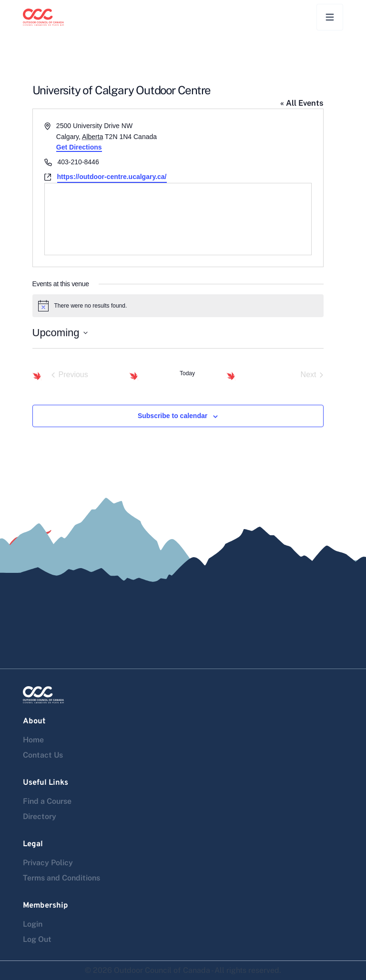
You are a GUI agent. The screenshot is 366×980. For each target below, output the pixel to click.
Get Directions (79, 147)
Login (33, 924)
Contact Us (43, 755)
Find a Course (47, 801)
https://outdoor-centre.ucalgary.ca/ (112, 177)
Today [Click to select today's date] (187, 373)
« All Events (302, 103)
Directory (40, 816)
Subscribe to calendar (173, 416)
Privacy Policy (48, 863)
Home (33, 740)
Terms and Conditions (61, 878)
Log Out (37, 939)
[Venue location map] (178, 219)
